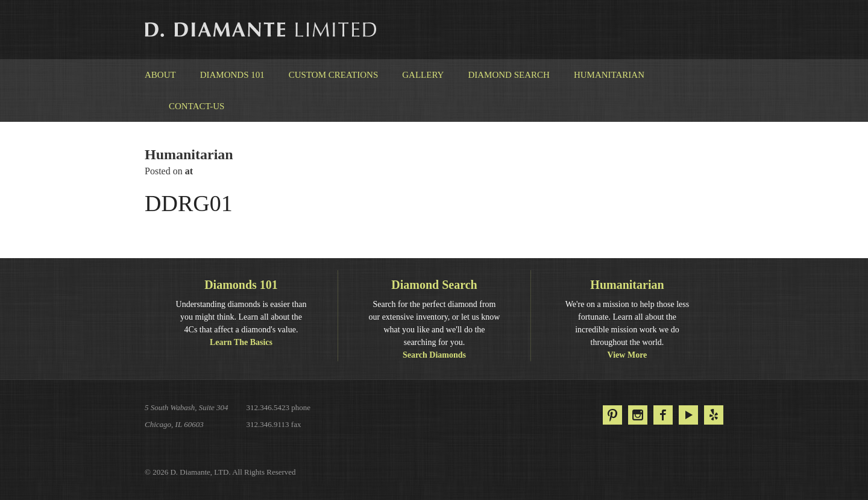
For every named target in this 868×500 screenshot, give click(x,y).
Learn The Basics (241, 342)
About (160, 75)
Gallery (423, 75)
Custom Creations (334, 75)
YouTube (688, 415)
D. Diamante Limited (262, 30)
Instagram (638, 415)
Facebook (663, 415)
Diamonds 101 (232, 75)
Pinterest (612, 415)
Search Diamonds (434, 355)
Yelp (714, 415)
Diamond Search (508, 75)
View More (627, 355)
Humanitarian (609, 75)
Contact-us (197, 106)
